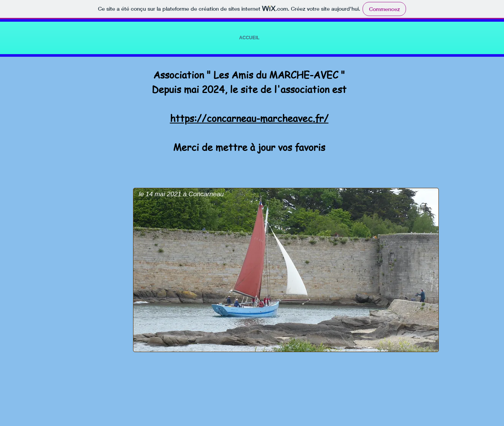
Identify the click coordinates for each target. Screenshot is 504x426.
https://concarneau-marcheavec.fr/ (249, 118)
